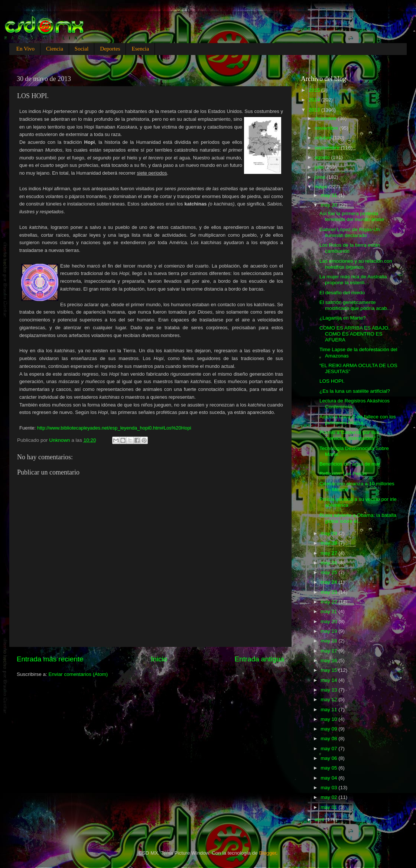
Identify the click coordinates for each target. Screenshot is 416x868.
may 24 (329, 582)
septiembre (328, 148)
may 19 (329, 631)
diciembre (326, 118)
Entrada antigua (259, 659)
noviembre (327, 128)
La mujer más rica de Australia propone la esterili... (353, 280)
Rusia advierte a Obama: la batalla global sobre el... (358, 518)
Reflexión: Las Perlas (343, 474)
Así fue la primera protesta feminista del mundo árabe (352, 216)
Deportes (110, 49)
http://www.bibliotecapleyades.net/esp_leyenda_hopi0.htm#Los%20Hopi (114, 428)
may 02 (329, 797)
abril (320, 820)
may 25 (329, 572)
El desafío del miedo (342, 293)
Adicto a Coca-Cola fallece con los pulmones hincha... (358, 420)
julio (320, 167)
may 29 (329, 533)
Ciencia (55, 49)
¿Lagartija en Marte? (343, 318)
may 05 (329, 768)
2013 (315, 110)
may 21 (329, 611)
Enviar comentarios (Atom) (78, 674)
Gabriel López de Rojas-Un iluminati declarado (350, 232)
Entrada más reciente (50, 659)
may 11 (329, 710)
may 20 (329, 621)
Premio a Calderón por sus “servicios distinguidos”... (350, 435)
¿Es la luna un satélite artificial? (355, 391)
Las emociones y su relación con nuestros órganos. (356, 264)
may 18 (329, 641)
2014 (315, 100)
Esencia (140, 49)
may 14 (329, 680)
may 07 (329, 749)
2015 (315, 90)
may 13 (329, 690)
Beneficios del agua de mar (350, 464)
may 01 (329, 807)
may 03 (329, 788)
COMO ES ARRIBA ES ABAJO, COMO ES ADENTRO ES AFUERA (355, 334)
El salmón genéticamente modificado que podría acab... (355, 305)
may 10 (329, 719)
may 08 (329, 739)
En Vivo (25, 49)
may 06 (329, 758)
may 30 (329, 205)
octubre (324, 138)
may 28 (329, 543)
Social (82, 49)
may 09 (329, 729)
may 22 (329, 602)
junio (321, 177)
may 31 (329, 195)
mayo (321, 187)
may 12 (329, 699)
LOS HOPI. (332, 381)
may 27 (329, 553)
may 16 (329, 660)
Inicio (159, 659)
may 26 (329, 563)
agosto (323, 157)
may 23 (329, 592)
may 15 (329, 670)
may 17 (329, 651)
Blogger (268, 853)
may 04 (329, 778)
